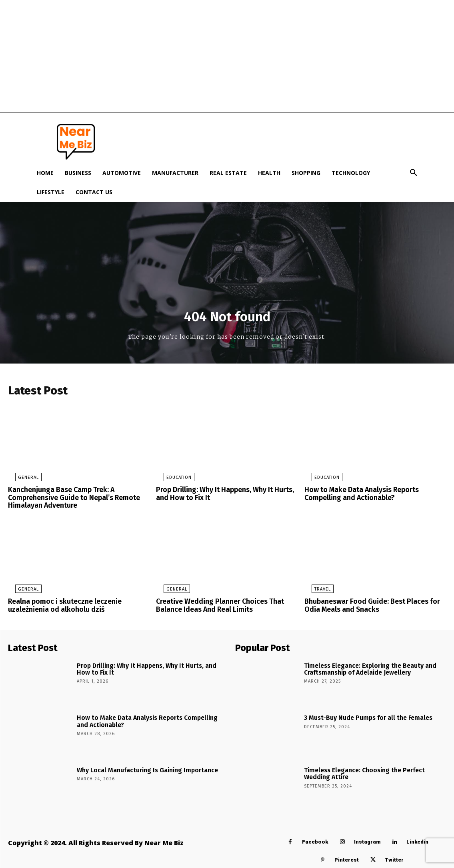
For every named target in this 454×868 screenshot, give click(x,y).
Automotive (122, 173)
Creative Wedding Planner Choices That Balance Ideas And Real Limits (216, 605)
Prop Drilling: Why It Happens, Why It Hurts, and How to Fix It (221, 496)
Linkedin (417, 841)
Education (171, 480)
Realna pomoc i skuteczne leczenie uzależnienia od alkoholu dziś (62, 605)
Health (269, 173)
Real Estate (228, 173)
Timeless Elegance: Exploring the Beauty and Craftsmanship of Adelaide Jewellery (364, 667)
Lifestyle (51, 192)
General (21, 480)
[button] (414, 174)
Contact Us (94, 192)
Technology (351, 173)
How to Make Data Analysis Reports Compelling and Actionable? (359, 496)
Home (45, 173)
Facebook (315, 841)
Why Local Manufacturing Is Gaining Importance (140, 769)
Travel (315, 590)
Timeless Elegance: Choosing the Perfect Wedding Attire (372, 772)
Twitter (394, 859)
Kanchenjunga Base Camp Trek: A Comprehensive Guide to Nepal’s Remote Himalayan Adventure (71, 499)
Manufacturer (175, 173)
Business (78, 173)
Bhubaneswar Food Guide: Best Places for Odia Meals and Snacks (368, 605)
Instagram (367, 841)
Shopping (306, 173)
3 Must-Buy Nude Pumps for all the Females (362, 716)
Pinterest (347, 859)
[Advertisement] (227, 56)
